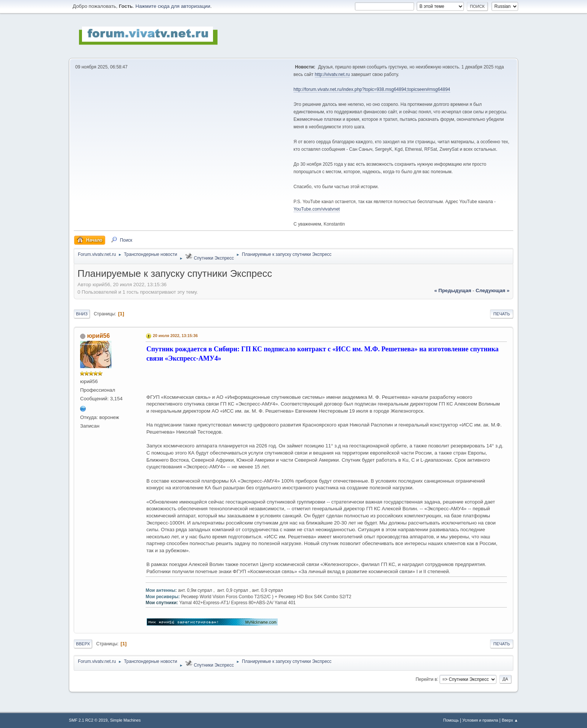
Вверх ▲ (510, 720)
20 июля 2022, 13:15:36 (175, 336)
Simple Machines (125, 720)
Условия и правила (480, 720)
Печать (502, 314)
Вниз (82, 314)
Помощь (451, 720)
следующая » (493, 290)
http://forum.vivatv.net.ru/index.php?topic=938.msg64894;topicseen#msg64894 (372, 89)
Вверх (83, 644)
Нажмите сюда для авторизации (173, 6)
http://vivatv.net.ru (332, 74)
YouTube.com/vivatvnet (317, 209)
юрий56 (98, 336)
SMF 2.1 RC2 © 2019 (88, 720)
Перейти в (426, 679)
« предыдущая (453, 290)
